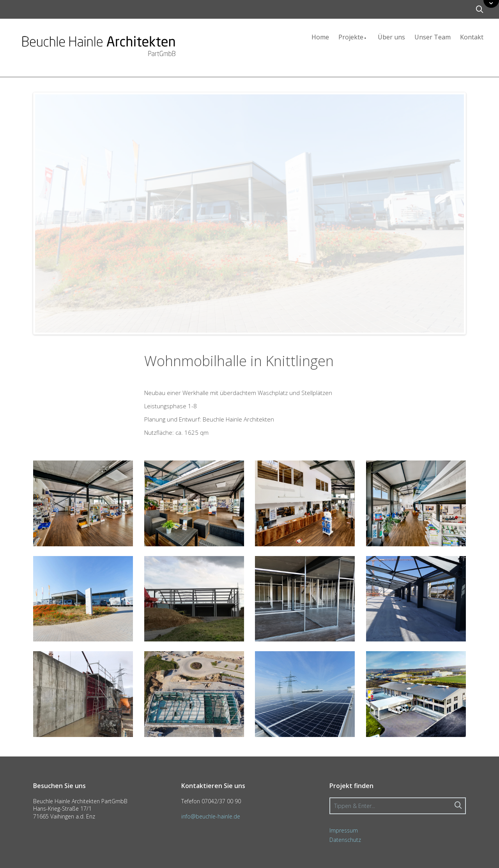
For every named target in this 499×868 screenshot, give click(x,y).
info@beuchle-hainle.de (211, 816)
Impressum (344, 830)
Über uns (391, 37)
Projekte (353, 37)
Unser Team (433, 37)
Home (320, 37)
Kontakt (472, 37)
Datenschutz (345, 840)
